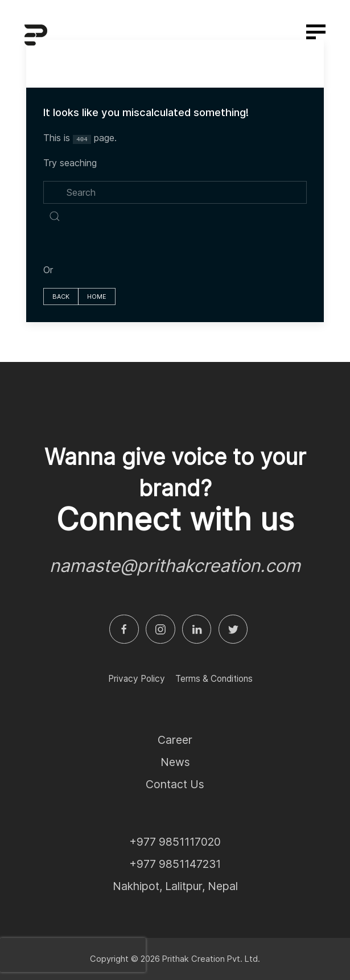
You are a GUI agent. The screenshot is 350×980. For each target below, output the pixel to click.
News (175, 762)
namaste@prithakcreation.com (175, 565)
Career (175, 740)
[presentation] (73, 955)
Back (61, 297)
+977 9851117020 (175, 842)
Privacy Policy (137, 679)
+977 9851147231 (175, 864)
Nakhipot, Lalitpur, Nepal (175, 886)
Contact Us (175, 784)
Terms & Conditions (214, 679)
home (97, 297)
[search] (175, 192)
